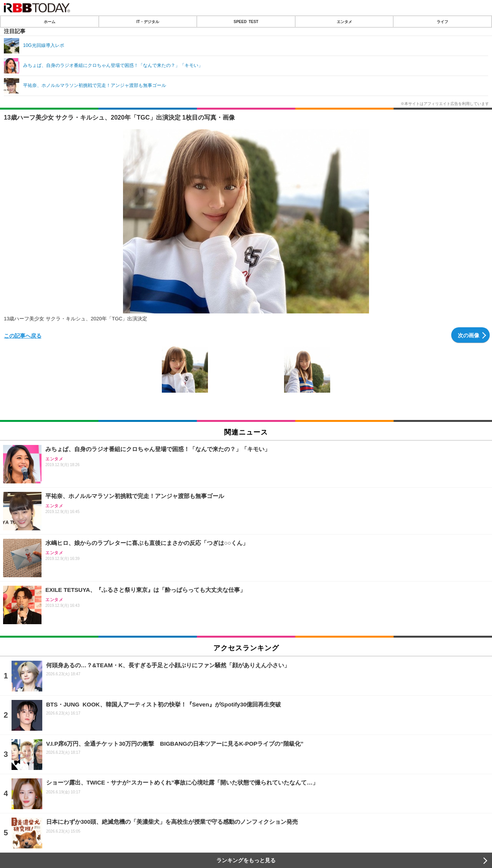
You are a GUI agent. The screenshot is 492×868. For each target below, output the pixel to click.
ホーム (50, 22)
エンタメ (344, 22)
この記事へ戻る (23, 335)
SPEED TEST (246, 22)
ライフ (442, 22)
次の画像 (469, 335)
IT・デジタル (148, 22)
